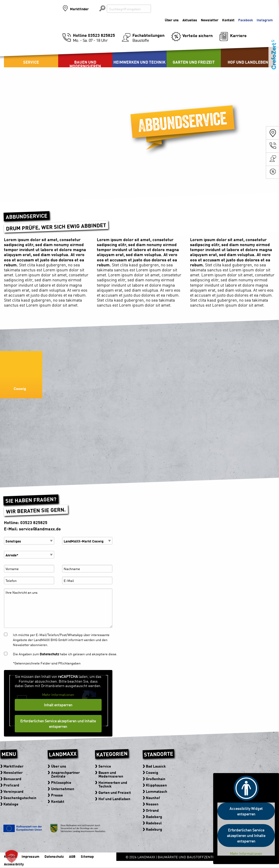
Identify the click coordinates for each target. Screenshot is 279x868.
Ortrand (152, 810)
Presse (57, 795)
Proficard (12, 785)
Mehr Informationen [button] (58, 694)
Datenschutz (49, 654)
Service (31, 62)
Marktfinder (79, 9)
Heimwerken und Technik (139, 62)
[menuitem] (85, 54)
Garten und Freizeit (194, 62)
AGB (72, 856)
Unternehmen (63, 789)
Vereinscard (14, 791)
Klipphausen (156, 785)
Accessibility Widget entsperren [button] (246, 811)
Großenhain (156, 779)
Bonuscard (13, 779)
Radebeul (154, 823)
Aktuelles (190, 20)
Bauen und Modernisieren (85, 64)
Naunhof (153, 798)
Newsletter (210, 20)
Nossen (152, 804)
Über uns (172, 20)
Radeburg (154, 829)
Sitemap (87, 856)
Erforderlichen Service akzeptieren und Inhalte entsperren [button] (58, 724)
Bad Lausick (156, 766)
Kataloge (11, 804)
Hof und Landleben (248, 62)
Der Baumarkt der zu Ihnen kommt (247, 22)
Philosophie (61, 782)
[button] (12, 856)
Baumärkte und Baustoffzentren (32, 26)
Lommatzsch (156, 791)
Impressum (30, 856)
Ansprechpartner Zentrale (65, 774)
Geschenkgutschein (20, 798)
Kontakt (58, 801)
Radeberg (154, 816)
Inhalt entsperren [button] (58, 705)
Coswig (152, 772)
